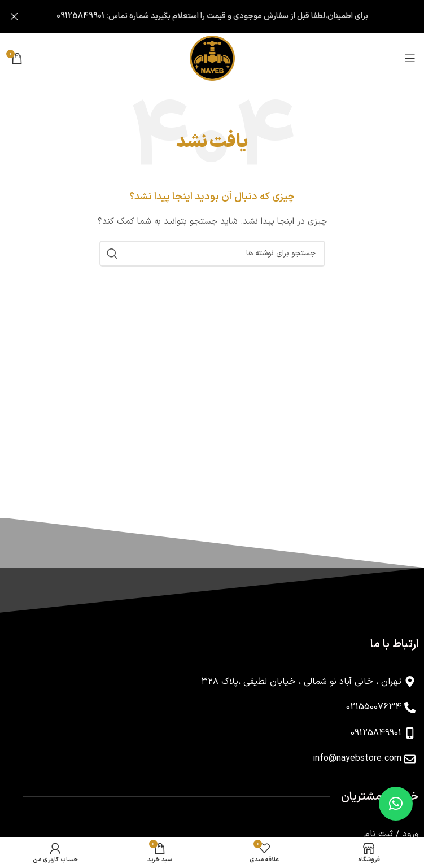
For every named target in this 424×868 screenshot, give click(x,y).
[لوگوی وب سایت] (212, 58)
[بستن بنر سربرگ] (14, 16)
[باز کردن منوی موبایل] (410, 58)
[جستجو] (212, 254)
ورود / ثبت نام (391, 834)
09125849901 (80, 16)
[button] (396, 804)
